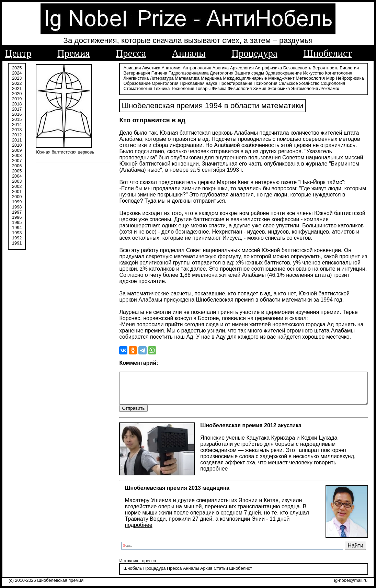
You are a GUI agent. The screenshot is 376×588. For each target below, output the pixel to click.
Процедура (254, 53)
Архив (189, 569)
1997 (17, 212)
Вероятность (308, 68)
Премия (74, 53)
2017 (17, 109)
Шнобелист (327, 53)
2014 (17, 125)
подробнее (197, 469)
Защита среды (232, 73)
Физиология (175, 88)
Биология (332, 68)
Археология (224, 68)
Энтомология (240, 88)
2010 (17, 145)
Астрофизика (251, 68)
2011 (17, 140)
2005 (17, 171)
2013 (17, 130)
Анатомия (154, 68)
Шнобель (115, 569)
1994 (17, 228)
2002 (17, 186)
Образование (335, 78)
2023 (17, 78)
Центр (18, 53)
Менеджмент (237, 78)
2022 (17, 83)
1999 (17, 202)
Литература (118, 78)
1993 (17, 233)
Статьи (203, 569)
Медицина (167, 78)
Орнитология (119, 83)
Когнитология (321, 73)
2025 (17, 68)
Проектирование (190, 83)
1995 (17, 222)
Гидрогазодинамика (171, 73)
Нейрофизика (306, 78)
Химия (195, 88)
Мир (287, 78)
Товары (138, 88)
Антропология (180, 68)
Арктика (203, 68)
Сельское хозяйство (253, 83)
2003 (17, 181)
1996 (17, 217)
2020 (17, 94)
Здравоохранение (266, 73)
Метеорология (267, 78)
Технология (118, 88)
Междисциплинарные (201, 78)
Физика (154, 88)
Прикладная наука (153, 83)
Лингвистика (349, 73)
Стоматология (315, 83)
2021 (17, 88)
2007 (17, 161)
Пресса (131, 53)
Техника (339, 83)
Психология (220, 83)
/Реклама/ (264, 88)
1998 (17, 207)
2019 (17, 99)
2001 (17, 191)
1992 (17, 238)
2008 (17, 155)
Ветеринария (119, 73)
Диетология (204, 73)
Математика (143, 78)
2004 (17, 176)
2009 (17, 150)
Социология (287, 83)
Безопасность (280, 68)
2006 (17, 166)
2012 (17, 135)
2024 (17, 73)
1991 (17, 243)
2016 (17, 114)
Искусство (296, 73)
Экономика (214, 88)
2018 (17, 104)
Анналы (189, 53)
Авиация (115, 68)
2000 (17, 197)
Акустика (134, 68)
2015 (17, 119)
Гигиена (142, 73)
